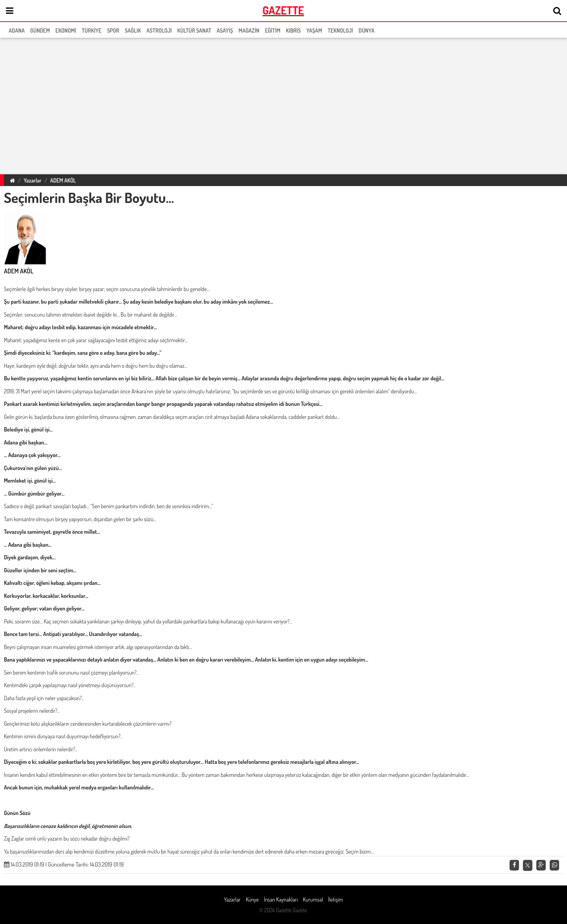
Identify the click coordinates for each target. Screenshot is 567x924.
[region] (283, 105)
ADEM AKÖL (63, 180)
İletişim (336, 899)
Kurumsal (313, 899)
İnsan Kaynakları (281, 899)
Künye (252, 899)
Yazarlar (32, 180)
